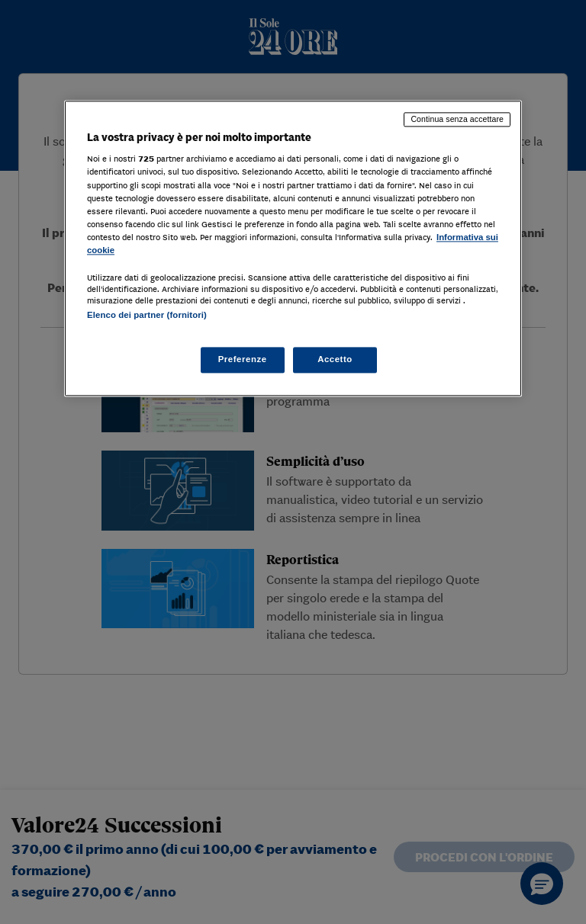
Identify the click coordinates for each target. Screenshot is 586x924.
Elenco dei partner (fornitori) (147, 315)
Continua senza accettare (457, 119)
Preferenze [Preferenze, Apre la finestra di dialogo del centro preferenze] (243, 360)
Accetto (335, 360)
